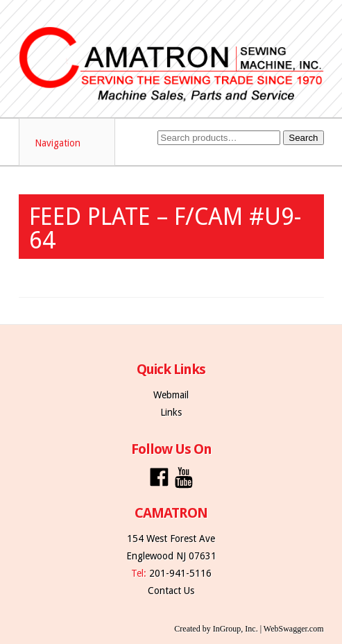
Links (171, 412)
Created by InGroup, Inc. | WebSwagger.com (249, 629)
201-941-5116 (180, 573)
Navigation (68, 143)
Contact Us (171, 591)
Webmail (171, 395)
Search (303, 138)
